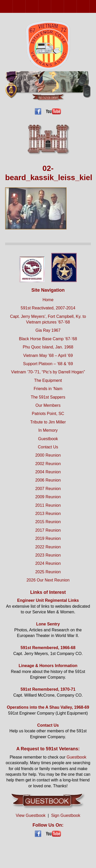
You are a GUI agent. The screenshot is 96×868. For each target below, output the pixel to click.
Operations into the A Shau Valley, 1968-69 (48, 707)
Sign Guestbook (66, 815)
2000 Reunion (13, 6)
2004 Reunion (38, 6)
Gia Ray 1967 (48, 330)
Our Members (48, 405)
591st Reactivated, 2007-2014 (48, 308)
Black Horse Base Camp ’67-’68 (48, 339)
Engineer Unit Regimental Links (48, 600)
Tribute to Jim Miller (48, 422)
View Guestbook (30, 815)
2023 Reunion (48, 555)
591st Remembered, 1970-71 (48, 689)
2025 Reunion (48, 572)
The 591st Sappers (48, 397)
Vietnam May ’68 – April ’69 (48, 355)
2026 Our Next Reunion (48, 580)
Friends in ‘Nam (48, 389)
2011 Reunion (89, 6)
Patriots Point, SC (48, 414)
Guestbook (48, 439)
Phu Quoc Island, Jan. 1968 (48, 347)
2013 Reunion (48, 514)
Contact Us (48, 447)
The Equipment (48, 380)
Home (48, 300)
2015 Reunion (48, 522)
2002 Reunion (25, 6)
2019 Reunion (48, 538)
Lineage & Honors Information (48, 666)
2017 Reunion (48, 530)
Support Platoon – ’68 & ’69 (48, 364)
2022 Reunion (48, 547)
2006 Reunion (51, 6)
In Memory (48, 430)
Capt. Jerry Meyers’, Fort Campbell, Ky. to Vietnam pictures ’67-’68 (48, 319)
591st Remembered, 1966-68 (48, 648)
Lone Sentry (48, 624)
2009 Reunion (77, 6)
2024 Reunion (48, 563)
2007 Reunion (64, 6)
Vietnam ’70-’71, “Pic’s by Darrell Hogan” (48, 372)
